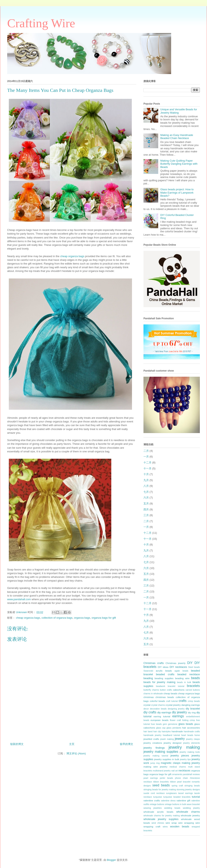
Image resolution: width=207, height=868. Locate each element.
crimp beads (194, 701)
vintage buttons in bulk (175, 804)
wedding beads (172, 808)
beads (196, 678)
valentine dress (168, 801)
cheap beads (170, 693)
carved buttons (193, 690)
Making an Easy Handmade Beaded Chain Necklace (177, 137)
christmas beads (165, 697)
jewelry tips (185, 759)
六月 (146, 498)
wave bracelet (193, 804)
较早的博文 (127, 744)
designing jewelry (176, 709)
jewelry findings (154, 748)
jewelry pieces (180, 756)
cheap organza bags (72, 256)
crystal (147, 705)
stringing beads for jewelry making (160, 790)
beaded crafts (165, 674)
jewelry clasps (193, 739)
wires (165, 827)
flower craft (175, 720)
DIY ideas (163, 667)
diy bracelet (193, 709)
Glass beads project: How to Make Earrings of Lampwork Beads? (177, 193)
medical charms (178, 767)
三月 (146, 515)
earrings (178, 716)
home (197, 735)
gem (165, 724)
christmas (149, 697)
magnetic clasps (171, 763)
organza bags (82, 618)
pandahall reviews (191, 774)
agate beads (181, 671)
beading (148, 678)
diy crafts (150, 712)
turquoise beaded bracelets (177, 797)
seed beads (161, 785)
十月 (146, 474)
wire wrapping (186, 823)
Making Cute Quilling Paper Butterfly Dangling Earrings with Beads (179, 164)
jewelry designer (173, 743)
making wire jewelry (155, 767)
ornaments (177, 774)
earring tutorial (162, 716)
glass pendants (174, 728)
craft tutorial (172, 701)
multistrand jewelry (162, 771)
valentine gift (183, 800)
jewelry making (184, 747)
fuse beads (156, 724)
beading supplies (164, 678)
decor (146, 709)
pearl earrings (151, 778)
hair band (148, 732)
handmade (177, 731)
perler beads (166, 778)
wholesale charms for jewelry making (162, 816)
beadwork (161, 686)
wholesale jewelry (190, 815)
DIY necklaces (178, 667)
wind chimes (158, 823)
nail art (175, 771)
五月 (146, 504)
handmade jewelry (152, 735)
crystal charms (158, 705)
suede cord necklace (154, 793)
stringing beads (192, 786)
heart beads (187, 735)
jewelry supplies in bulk (167, 759)
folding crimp (189, 720)
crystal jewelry (173, 705)
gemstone (173, 724)
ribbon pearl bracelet (180, 782)
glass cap (161, 728)
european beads (159, 720)
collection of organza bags (57, 618)
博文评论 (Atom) (76, 753)
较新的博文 (17, 744)
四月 (146, 509)
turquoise (158, 797)
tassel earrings (185, 793)
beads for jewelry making (159, 682)
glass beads (186, 724)
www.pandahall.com (19, 599)
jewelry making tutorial (156, 756)
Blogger (111, 860)
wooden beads (180, 826)
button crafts (166, 690)
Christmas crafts (154, 663)
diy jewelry (179, 712)
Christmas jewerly (176, 663)
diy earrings (164, 712)
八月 (146, 486)
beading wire (182, 678)
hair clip (157, 732)
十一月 (147, 468)
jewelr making (167, 739)
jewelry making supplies (161, 752)
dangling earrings (191, 705)
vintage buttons (157, 804)
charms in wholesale (153, 694)
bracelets (193, 686)
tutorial (196, 797)
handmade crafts (192, 732)
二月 (146, 451)
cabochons (179, 690)
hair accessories (191, 728)
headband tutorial (171, 735)
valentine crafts (152, 800)
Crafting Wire (41, 23)
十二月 (147, 463)
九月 (146, 480)
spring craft (177, 786)
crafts (183, 701)
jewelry (180, 739)
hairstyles (166, 732)
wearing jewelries (153, 808)
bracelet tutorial (176, 686)
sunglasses (171, 793)
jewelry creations (153, 743)
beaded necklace (189, 674)
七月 (146, 492)
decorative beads (158, 709)
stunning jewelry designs (188, 790)
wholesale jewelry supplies (161, 819)
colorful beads (158, 701)
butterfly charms (151, 690)
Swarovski (148, 671)
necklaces (184, 770)
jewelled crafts (151, 739)
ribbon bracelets (161, 782)
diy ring (192, 712)
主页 (72, 744)
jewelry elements (192, 743)
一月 (146, 457)
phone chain (181, 778)
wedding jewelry (191, 808)
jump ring (155, 763)
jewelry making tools (190, 752)
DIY (190, 663)
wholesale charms (188, 812)
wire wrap (171, 823)
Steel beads (194, 667)
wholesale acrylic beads (158, 812)
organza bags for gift (104, 618)
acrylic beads (164, 671)
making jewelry (191, 763)
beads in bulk (184, 682)
